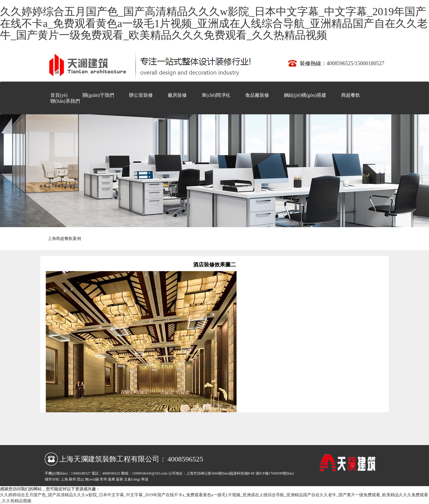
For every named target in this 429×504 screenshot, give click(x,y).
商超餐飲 (351, 95)
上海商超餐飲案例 (64, 239)
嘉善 (119, 479)
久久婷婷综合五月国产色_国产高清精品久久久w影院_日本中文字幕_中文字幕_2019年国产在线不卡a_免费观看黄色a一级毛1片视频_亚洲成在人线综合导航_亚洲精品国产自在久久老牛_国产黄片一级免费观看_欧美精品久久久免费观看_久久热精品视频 (214, 23)
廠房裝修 (177, 95)
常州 (103, 479)
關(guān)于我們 (98, 95)
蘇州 (72, 479)
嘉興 (111, 479)
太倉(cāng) (132, 479)
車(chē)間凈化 (216, 95)
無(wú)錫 (92, 479)
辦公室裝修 (141, 95)
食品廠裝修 (257, 95)
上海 (64, 479)
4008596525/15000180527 (355, 63)
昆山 (80, 479)
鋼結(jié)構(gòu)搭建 (305, 95)
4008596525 (185, 459)
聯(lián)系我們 (65, 101)
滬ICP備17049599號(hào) (275, 473)
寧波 (145, 479)
